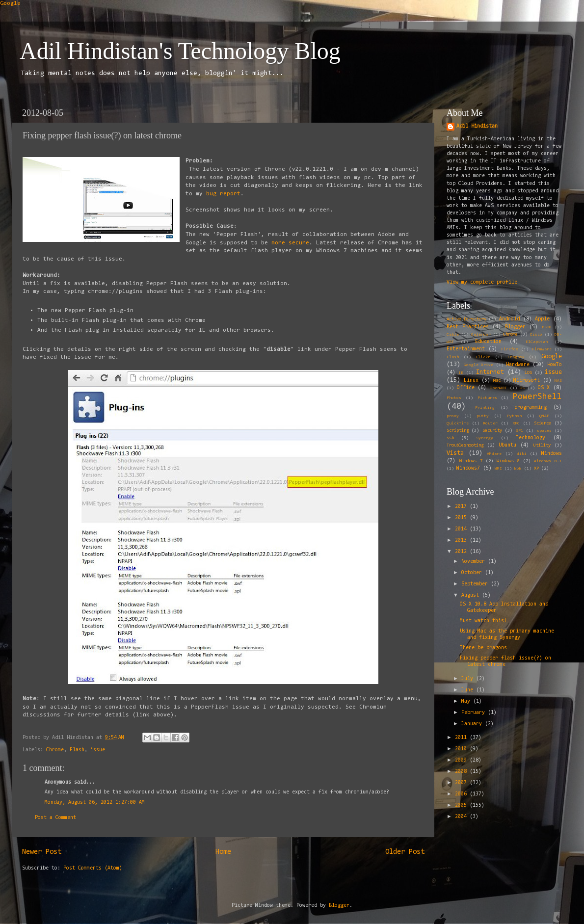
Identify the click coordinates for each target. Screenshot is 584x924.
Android (509, 319)
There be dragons (483, 648)
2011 (462, 738)
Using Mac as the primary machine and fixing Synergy (507, 634)
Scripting (458, 431)
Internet (490, 372)
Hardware (518, 365)
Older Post (405, 852)
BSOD (547, 327)
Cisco (536, 335)
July (469, 679)
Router (490, 423)
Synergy (485, 438)
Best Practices (468, 327)
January (473, 724)
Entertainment (466, 349)
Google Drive (478, 365)
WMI (498, 469)
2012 (462, 552)
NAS (558, 381)
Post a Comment (55, 818)
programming (531, 408)
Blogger (515, 327)
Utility (542, 446)
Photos (454, 398)
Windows (552, 454)
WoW (518, 469)
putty (483, 416)
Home (223, 852)
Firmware (542, 349)
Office (466, 388)
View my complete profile (482, 282)
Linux (471, 381)
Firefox (510, 349)
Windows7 (468, 468)
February (475, 713)
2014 (462, 529)
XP (536, 469)
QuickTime (458, 423)
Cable (453, 335)
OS (522, 388)
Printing (485, 408)
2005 (462, 805)
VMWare (494, 454)
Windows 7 (471, 461)
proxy (453, 416)
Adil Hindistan (477, 126)
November (475, 562)
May (467, 701)
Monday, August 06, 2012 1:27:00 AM (95, 803)
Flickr (483, 357)
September (476, 584)
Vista (455, 453)
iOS (528, 373)
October (473, 573)
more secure (289, 243)
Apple (542, 319)
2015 (462, 518)
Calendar (481, 335)
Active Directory (466, 319)
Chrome (55, 750)
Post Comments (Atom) (93, 868)
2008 (462, 772)
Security (492, 431)
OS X (544, 388)
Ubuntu (507, 445)
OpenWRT (498, 388)
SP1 (519, 431)
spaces (544, 431)
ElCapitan (537, 342)
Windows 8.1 (548, 461)
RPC (516, 423)
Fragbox (516, 357)
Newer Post (42, 852)
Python (514, 416)
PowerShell (537, 397)
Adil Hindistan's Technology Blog (180, 51)
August (472, 595)
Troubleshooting (465, 446)
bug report (223, 194)
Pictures (487, 398)
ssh (450, 438)
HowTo (555, 365)
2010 (462, 749)
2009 (462, 760)
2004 (462, 817)
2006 (462, 794)
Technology (531, 438)
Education (488, 342)
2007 (462, 783)
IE (461, 373)
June (469, 690)
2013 (462, 541)
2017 (462, 507)
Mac (497, 381)
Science (543, 423)
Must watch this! (483, 621)
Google (10, 3)
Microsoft (527, 381)
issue (98, 750)
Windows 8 (508, 461)
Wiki (522, 454)
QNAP (544, 416)
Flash (77, 750)
